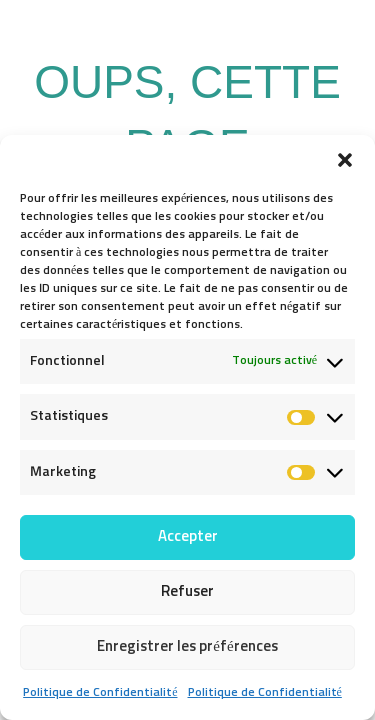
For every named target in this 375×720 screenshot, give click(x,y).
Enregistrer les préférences (187, 646)
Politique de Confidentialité (100, 693)
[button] (345, 160)
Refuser (187, 591)
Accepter (188, 536)
